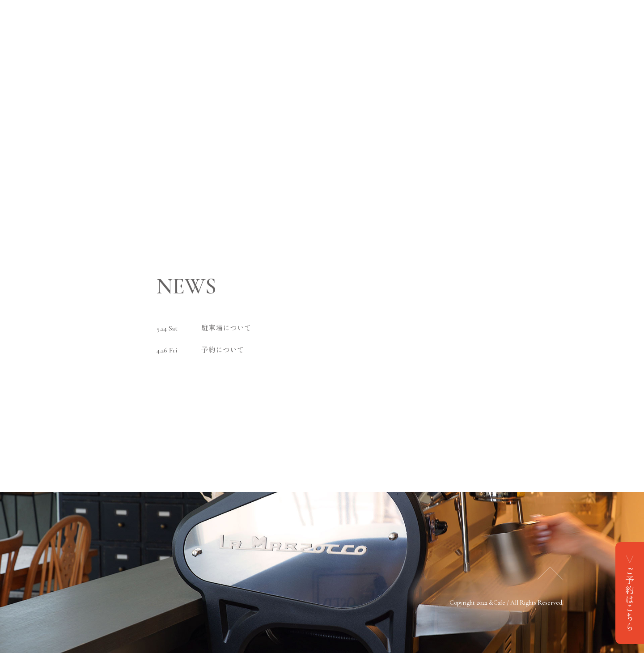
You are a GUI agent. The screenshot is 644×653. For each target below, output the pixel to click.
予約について (223, 350)
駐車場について (226, 328)
